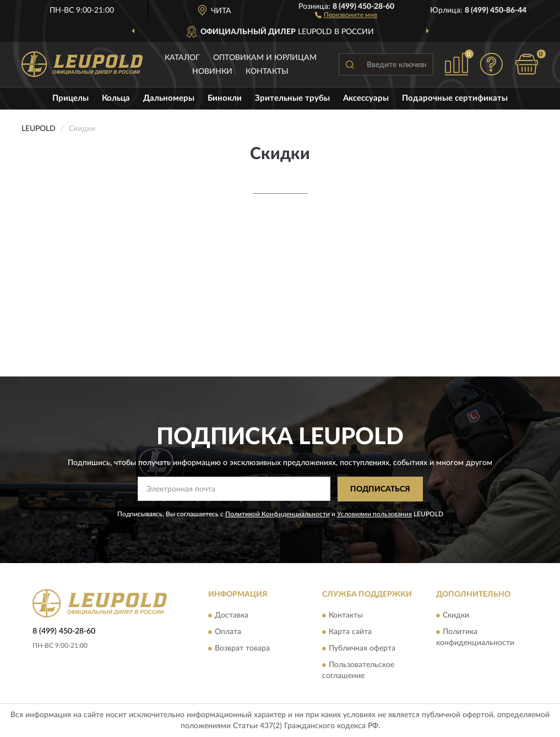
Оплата (228, 632)
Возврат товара (242, 649)
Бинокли (225, 98)
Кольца (116, 98)
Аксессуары (366, 98)
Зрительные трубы (292, 98)
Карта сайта (350, 632)
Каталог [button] (182, 58)
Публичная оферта (362, 649)
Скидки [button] (456, 616)
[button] (346, 14)
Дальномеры (169, 98)
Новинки (212, 72)
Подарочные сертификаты (455, 98)
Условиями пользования (374, 514)
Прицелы (70, 98)
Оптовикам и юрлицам (265, 58)
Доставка (232, 616)
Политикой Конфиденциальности (278, 514)
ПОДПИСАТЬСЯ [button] (380, 489)
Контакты (267, 72)
